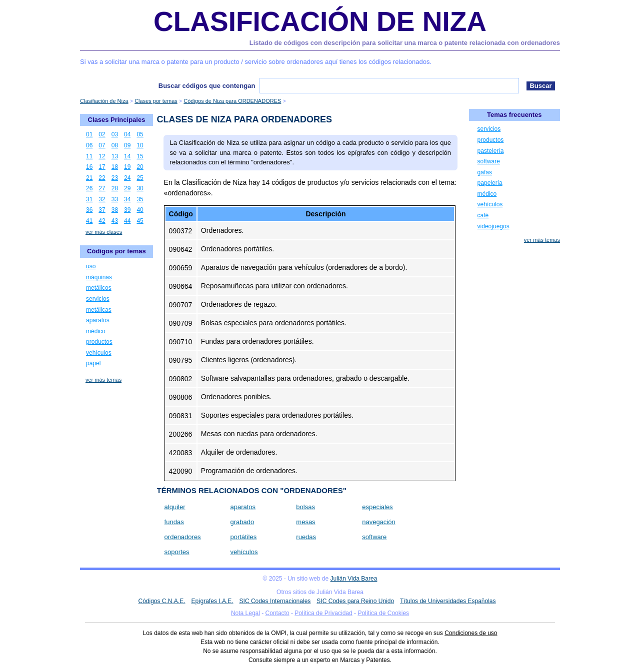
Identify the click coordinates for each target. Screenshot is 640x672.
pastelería (491, 151)
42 (102, 221)
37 (102, 210)
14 (127, 156)
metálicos (99, 288)
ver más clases (104, 232)
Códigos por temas (116, 251)
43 (115, 221)
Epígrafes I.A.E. (212, 601)
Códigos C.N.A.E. (161, 601)
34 (127, 199)
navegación (379, 522)
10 (140, 145)
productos (99, 342)
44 (127, 221)
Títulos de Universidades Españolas (448, 601)
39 (127, 210)
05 (140, 134)
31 (89, 199)
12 (102, 156)
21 (89, 178)
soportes (177, 552)
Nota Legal (245, 613)
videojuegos (493, 226)
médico (96, 331)
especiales (377, 507)
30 (140, 188)
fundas (174, 522)
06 (89, 145)
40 (140, 210)
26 (89, 188)
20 (140, 167)
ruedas (306, 537)
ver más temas (103, 380)
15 (140, 156)
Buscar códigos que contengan (207, 86)
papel (93, 363)
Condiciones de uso (471, 633)
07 (102, 145)
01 (89, 134)
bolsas (305, 507)
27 (102, 188)
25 (140, 178)
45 (140, 221)
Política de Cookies (383, 613)
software (374, 537)
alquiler (175, 507)
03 (115, 134)
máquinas (99, 277)
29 (127, 188)
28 (115, 188)
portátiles (243, 537)
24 (127, 178)
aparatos (243, 507)
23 (115, 178)
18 (115, 167)
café (483, 215)
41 (89, 221)
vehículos (244, 552)
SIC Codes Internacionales (275, 601)
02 (102, 134)
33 (115, 199)
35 (140, 199)
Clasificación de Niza (320, 21)
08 (115, 145)
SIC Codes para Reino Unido (355, 601)
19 (127, 167)
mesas (305, 522)
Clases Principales (117, 120)
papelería (490, 183)
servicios (98, 299)
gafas (485, 172)
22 (102, 178)
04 (127, 134)
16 (89, 167)
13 (115, 156)
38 (115, 210)
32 (102, 199)
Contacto (277, 613)
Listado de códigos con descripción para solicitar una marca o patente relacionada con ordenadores (405, 43)
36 (89, 210)
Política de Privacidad (323, 613)
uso (91, 266)
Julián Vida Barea (354, 579)
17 (102, 167)
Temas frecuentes (514, 115)
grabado (242, 522)
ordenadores (183, 537)
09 (127, 145)
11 (89, 156)
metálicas (99, 310)
